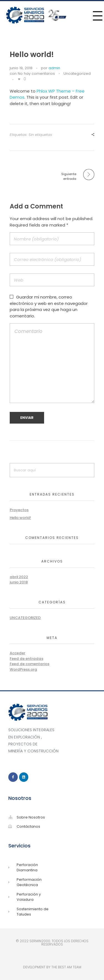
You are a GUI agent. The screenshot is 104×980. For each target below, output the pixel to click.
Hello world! (20, 518)
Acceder (17, 653)
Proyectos (19, 510)
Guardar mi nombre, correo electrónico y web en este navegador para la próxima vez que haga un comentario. (49, 306)
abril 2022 (19, 577)
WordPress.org (23, 669)
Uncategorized (77, 74)
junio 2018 (19, 582)
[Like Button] (19, 79)
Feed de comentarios (30, 664)
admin (54, 68)
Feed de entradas (26, 659)
